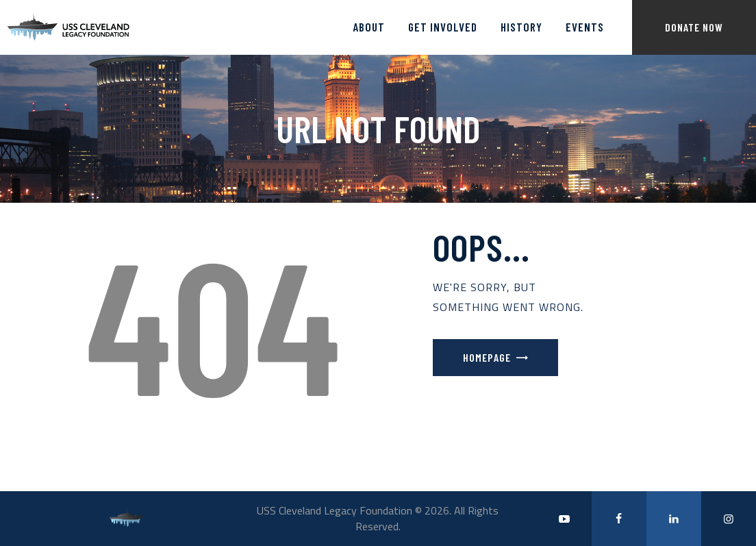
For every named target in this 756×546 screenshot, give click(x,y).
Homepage (487, 357)
